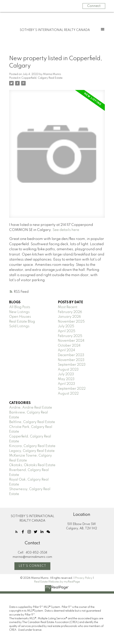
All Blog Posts (20, 307)
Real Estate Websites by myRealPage (57, 582)
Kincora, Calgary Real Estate (32, 446)
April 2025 (67, 331)
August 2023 (68, 370)
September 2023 (72, 365)
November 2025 (71, 322)
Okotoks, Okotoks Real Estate (32, 465)
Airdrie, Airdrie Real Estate (31, 408)
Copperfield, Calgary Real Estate (42, 78)
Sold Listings (19, 326)
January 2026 (69, 317)
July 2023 (66, 374)
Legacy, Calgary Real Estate (32, 451)
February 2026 (70, 312)
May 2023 (66, 379)
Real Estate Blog (22, 322)
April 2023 (66, 384)
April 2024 (66, 350)
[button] (16, 532)
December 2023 (71, 355)
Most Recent (68, 307)
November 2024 (71, 341)
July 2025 (66, 326)
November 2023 (71, 360)
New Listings (19, 312)
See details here (66, 230)
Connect (94, 6)
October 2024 (69, 346)
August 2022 (68, 394)
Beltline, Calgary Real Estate (32, 422)
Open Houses (20, 317)
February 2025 (70, 336)
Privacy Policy (84, 578)
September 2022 (72, 389)
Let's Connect (32, 566)
